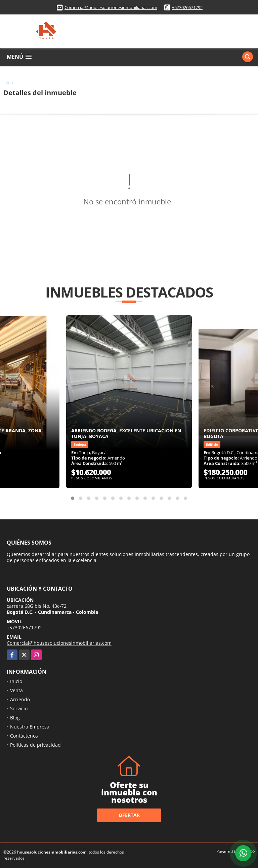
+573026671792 (187, 7)
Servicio (19, 708)
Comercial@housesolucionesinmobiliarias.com (111, 7)
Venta (16, 690)
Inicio (8, 83)
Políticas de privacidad (35, 745)
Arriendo (20, 699)
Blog (15, 718)
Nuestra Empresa (30, 727)
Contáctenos (24, 736)
